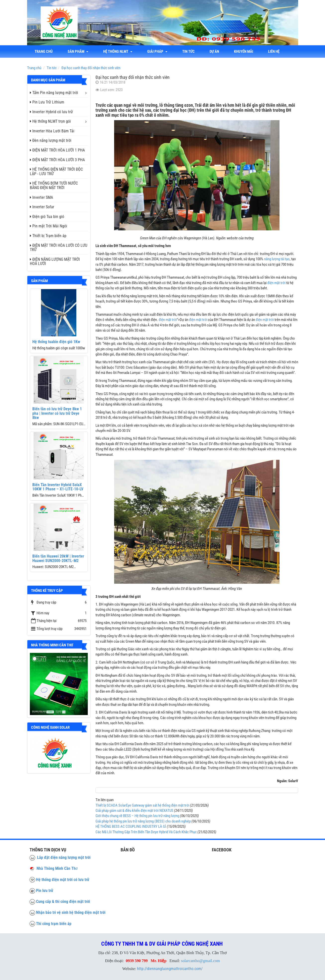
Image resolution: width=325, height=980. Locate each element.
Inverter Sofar (42, 207)
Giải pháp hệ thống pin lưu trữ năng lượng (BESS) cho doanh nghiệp (143, 821)
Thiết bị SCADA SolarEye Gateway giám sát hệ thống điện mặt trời (142, 805)
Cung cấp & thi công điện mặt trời (63, 902)
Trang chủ (44, 52)
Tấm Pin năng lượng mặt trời (54, 93)
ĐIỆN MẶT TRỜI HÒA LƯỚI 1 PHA (57, 150)
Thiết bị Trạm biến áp (48, 236)
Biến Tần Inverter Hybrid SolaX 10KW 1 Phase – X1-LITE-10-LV (58, 487)
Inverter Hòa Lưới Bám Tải (52, 131)
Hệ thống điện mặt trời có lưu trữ (63, 880)
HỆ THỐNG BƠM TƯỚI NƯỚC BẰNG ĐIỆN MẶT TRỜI (54, 185)
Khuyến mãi (244, 52)
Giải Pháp (157, 52)
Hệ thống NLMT (118, 52)
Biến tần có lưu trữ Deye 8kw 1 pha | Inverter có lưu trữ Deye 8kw (57, 413)
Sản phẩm (78, 52)
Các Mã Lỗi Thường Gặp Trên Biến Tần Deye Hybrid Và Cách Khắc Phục (146, 832)
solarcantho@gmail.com (200, 961)
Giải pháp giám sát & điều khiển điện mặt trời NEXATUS (134, 811)
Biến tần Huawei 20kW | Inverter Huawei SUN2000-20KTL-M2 (58, 558)
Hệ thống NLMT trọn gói (50, 121)
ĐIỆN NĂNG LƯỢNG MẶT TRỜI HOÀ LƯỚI (55, 262)
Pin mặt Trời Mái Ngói (48, 226)
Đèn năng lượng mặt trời (51, 140)
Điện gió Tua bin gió (47, 217)
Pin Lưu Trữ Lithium (47, 102)
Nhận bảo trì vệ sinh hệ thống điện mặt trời (71, 912)
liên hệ (274, 52)
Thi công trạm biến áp (54, 924)
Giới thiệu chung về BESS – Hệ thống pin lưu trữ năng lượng (137, 816)
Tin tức (188, 52)
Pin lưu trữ (45, 891)
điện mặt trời (276, 283)
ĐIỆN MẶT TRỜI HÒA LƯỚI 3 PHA (57, 160)
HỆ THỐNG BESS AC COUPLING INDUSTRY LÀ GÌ (131, 826)
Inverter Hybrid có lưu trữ (51, 112)
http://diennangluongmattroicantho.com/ (170, 969)
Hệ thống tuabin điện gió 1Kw (56, 342)
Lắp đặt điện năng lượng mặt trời (60, 857)
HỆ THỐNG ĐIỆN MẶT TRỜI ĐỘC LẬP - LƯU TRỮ (56, 172)
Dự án (214, 52)
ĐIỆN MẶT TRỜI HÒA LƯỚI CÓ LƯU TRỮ (59, 248)
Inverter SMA (41, 197)
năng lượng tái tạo (277, 259)
